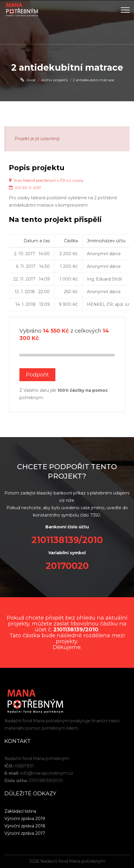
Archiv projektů (54, 80)
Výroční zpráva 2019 (25, 819)
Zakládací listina (20, 811)
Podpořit (37, 375)
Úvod (31, 80)
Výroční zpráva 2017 (25, 833)
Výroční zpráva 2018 (25, 826)
